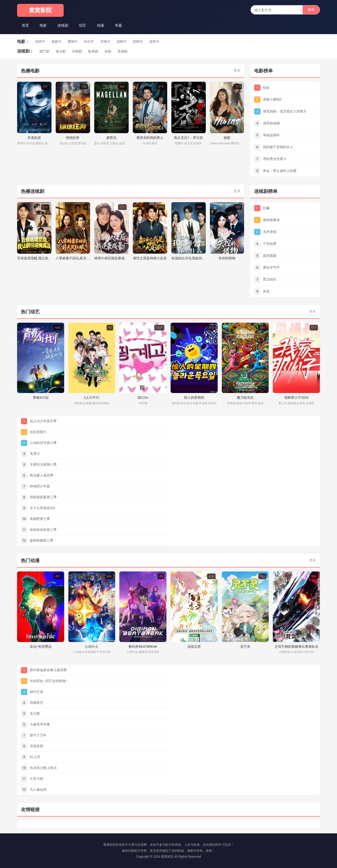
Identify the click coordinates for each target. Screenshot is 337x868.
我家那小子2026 (296, 398)
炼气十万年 (38, 735)
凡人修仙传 (38, 790)
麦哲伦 (111, 138)
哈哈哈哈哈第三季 (43, 530)
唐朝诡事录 (271, 220)
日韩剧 (77, 51)
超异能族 (270, 256)
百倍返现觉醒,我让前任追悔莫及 (34, 258)
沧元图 (35, 714)
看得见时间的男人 (150, 138)
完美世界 (36, 746)
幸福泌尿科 (271, 135)
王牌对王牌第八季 (43, 465)
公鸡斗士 (92, 647)
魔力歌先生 (245, 398)
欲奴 (266, 88)
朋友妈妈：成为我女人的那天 (285, 111)
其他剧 (123, 51)
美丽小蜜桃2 (272, 99)
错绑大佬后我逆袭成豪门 (111, 258)
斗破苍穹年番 (40, 724)
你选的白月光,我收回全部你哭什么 (189, 258)
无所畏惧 (270, 232)
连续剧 (63, 25)
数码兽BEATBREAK (143, 647)
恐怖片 (122, 41)
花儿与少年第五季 (43, 421)
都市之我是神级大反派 (150, 258)
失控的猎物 (227, 258)
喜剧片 (57, 41)
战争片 (154, 41)
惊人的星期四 (194, 398)
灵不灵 (245, 647)
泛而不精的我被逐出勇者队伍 (296, 647)
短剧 (108, 51)
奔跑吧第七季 (40, 519)
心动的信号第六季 (43, 443)
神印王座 (36, 692)
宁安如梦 (270, 244)
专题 (118, 25)
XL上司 (35, 757)
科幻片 (89, 41)
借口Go (143, 398)
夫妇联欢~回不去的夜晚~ (49, 681)
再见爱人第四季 (42, 475)
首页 (25, 25)
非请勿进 (34, 138)
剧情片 (138, 41)
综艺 (83, 25)
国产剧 (44, 51)
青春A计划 (41, 398)
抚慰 (227, 138)
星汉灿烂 (270, 279)
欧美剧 (93, 51)
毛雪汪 (35, 454)
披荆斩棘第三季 (42, 541)
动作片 (40, 41)
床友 (266, 291)
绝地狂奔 (73, 138)
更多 (237, 70)
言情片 (105, 41)
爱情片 (73, 41)
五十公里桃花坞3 (42, 508)
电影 (43, 25)
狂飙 (266, 208)
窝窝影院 (40, 10)
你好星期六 (38, 432)
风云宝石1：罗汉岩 (188, 138)
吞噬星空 (36, 703)
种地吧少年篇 (40, 486)
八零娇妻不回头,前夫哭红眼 (73, 258)
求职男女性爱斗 (275, 159)
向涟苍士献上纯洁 (43, 768)
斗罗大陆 (36, 779)
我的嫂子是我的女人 (278, 147)
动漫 (100, 25)
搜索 (311, 10)
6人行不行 (92, 398)
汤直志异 (194, 647)
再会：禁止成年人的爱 (280, 171)
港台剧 (61, 51)
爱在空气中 (271, 267)
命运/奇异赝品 (41, 647)
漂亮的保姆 (271, 123)
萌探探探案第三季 (43, 497)
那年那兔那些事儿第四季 (48, 670)
